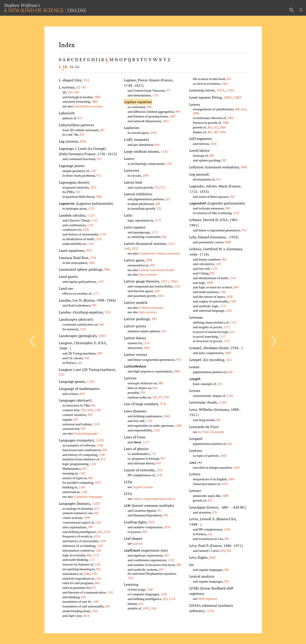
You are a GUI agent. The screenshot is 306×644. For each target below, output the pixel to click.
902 (224, 259)
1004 (97, 97)
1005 (95, 101)
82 (78, 87)
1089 (177, 371)
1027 (157, 291)
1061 (99, 197)
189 (76, 92)
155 (171, 244)
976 (163, 404)
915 (99, 159)
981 (219, 420)
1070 (167, 527)
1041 (147, 348)
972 (99, 175)
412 (244, 109)
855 (229, 79)
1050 (153, 133)
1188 (178, 425)
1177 (96, 293)
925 (108, 312)
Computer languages (88, 497)
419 (218, 179)
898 (105, 450)
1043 (223, 456)
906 (244, 167)
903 (145, 532)
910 (164, 331)
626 (141, 604)
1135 (155, 95)
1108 (100, 445)
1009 (228, 242)
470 (158, 463)
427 (102, 130)
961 (93, 405)
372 (163, 187)
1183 (230, 396)
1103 (98, 410)
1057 (165, 281)
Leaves (137, 543)
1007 (173, 116)
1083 (238, 97)
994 (178, 112)
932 (86, 80)
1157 (222, 336)
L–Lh (63, 67)
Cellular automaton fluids (157, 270)
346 (101, 324)
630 (83, 597)
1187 (93, 171)
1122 (90, 225)
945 (164, 237)
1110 (103, 234)
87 (85, 87)
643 (107, 606)
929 (143, 393)
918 (166, 515)
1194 (210, 611)
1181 (91, 381)
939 (83, 410)
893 (212, 273)
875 (94, 588)
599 (90, 527)
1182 (82, 473)
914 (151, 522)
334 (82, 134)
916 (155, 388)
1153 (146, 343)
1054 (160, 296)
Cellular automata (151, 308)
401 (210, 127)
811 (232, 332)
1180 (150, 589)
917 (160, 510)
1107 (218, 264)
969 (212, 557)
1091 (90, 410)
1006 (196, 113)
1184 (94, 611)
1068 (167, 416)
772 (153, 454)
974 (178, 360)
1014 (97, 536)
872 (103, 459)
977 (168, 90)
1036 (86, 230)
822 (100, 532)
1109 (103, 541)
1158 (93, 464)
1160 (236, 467)
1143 (227, 529)
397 (163, 458)
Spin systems (148, 274)
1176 (233, 322)
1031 (166, 121)
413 (210, 500)
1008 (225, 123)
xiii (80, 363)
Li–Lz (75, 67)
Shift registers (208, 599)
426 (230, 372)
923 (78, 192)
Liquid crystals (143, 487)
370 (157, 187)
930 (100, 353)
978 (166, 397)
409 (158, 204)
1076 (214, 144)
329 (155, 397)
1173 (96, 555)
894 (83, 141)
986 (107, 269)
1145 (159, 475)
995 (89, 250)
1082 (228, 97)
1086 (87, 574)
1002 (225, 84)
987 (155, 319)
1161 (131, 578)
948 (87, 358)
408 (237, 109)
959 (152, 265)
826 (96, 513)
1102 (153, 608)
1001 (92, 263)
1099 (87, 518)
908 (179, 565)
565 (229, 360)
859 (82, 394)
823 (165, 599)
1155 (227, 341)
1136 (90, 244)
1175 (227, 327)
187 (70, 92)
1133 (91, 208)
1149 (96, 424)
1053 (93, 187)
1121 (91, 215)
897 (161, 569)
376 (93, 258)
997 (94, 305)
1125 (95, 220)
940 (149, 107)
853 (84, 469)
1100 (95, 602)
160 (127, 248)
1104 (82, 487)
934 (229, 551)
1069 (228, 353)
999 (149, 260)
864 (157, 145)
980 (161, 383)
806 (89, 555)
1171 (155, 232)
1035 (98, 482)
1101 (83, 329)
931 (62, 374)
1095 (146, 175)
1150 (98, 239)
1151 (223, 306)
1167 (165, 151)
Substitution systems (88, 106)
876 (97, 508)
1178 (107, 532)
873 (80, 118)
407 (216, 132)
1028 (229, 297)
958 (226, 570)
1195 (169, 164)
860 (97, 583)
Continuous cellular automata (160, 253)
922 (135, 248)
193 (160, 470)
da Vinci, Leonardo (211, 432)
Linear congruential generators (154, 499)
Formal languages (86, 433)
